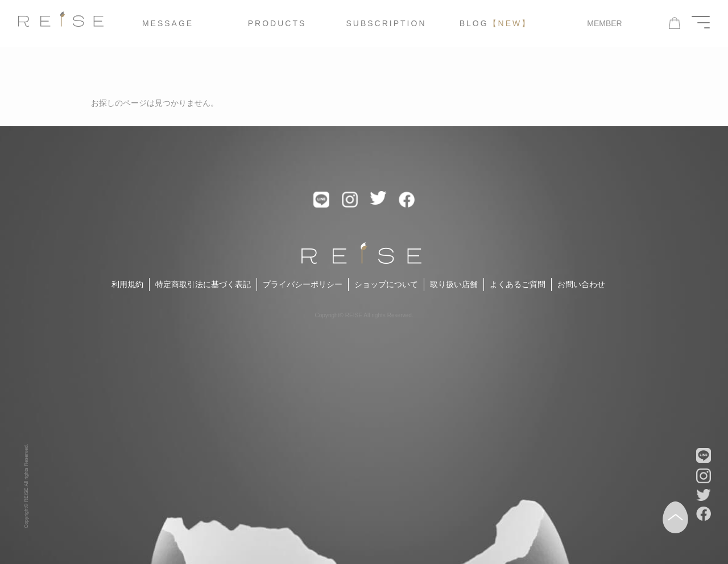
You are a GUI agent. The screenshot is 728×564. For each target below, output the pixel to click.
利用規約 (127, 284)
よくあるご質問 (518, 284)
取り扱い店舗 (454, 284)
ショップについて (386, 284)
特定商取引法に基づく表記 (203, 284)
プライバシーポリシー (303, 284)
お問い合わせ (581, 284)
